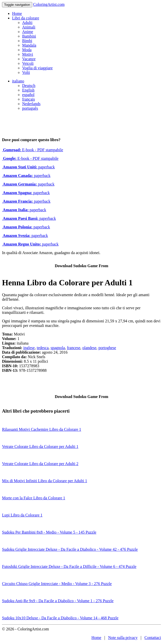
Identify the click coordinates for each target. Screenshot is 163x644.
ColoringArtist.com (49, 4)
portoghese (107, 348)
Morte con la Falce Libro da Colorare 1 (34, 498)
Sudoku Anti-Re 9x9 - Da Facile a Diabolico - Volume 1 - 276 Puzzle (58, 601)
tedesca (43, 348)
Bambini (29, 36)
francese (74, 348)
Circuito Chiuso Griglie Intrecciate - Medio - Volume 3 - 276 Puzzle (57, 584)
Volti (26, 72)
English (28, 90)
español (28, 95)
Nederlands (31, 104)
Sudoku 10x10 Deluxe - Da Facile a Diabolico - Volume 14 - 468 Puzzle (60, 618)
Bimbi (27, 41)
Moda (27, 50)
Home (17, 13)
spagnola (58, 348)
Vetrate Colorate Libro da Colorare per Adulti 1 (40, 447)
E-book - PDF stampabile (33, 150)
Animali (29, 27)
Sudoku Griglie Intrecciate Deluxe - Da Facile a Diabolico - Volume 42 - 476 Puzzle (70, 549)
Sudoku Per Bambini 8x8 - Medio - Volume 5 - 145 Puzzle (49, 532)
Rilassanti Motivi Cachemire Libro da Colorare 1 (42, 429)
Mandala (29, 45)
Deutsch (29, 86)
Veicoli (28, 63)
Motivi (28, 54)
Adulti (27, 23)
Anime (28, 32)
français (29, 99)
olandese (89, 348)
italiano (18, 81)
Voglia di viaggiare (37, 68)
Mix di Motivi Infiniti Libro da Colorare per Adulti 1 (45, 481)
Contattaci (153, 638)
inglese (29, 348)
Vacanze (29, 59)
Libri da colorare (26, 18)
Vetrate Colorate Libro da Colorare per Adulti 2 (40, 464)
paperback (28, 167)
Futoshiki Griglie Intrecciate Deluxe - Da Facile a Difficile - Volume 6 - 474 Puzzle (69, 566)
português (30, 108)
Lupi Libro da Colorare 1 (22, 515)
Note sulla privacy (123, 638)
